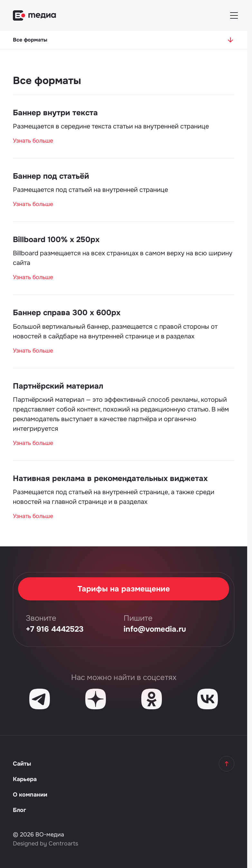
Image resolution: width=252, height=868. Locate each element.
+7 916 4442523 (55, 629)
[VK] (208, 699)
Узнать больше (33, 141)
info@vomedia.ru (155, 629)
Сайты (22, 764)
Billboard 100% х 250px (56, 240)
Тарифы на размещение (124, 589)
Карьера (25, 779)
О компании (30, 795)
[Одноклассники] (152, 699)
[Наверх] (227, 764)
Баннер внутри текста (55, 113)
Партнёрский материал (58, 386)
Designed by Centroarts (46, 844)
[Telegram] (40, 699)
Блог (19, 810)
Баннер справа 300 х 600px (67, 313)
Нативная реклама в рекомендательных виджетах (110, 478)
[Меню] (234, 15)
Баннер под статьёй (51, 176)
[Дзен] (96, 699)
